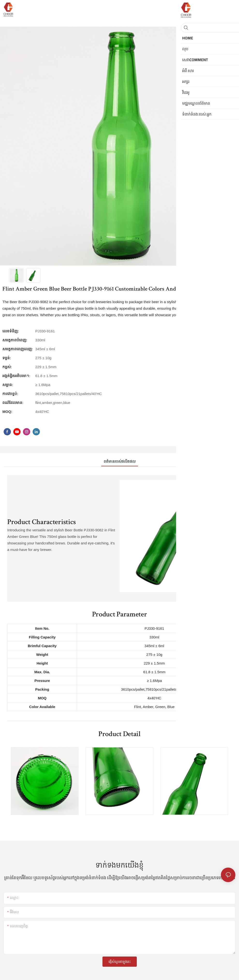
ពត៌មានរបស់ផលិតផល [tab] (120, 461)
